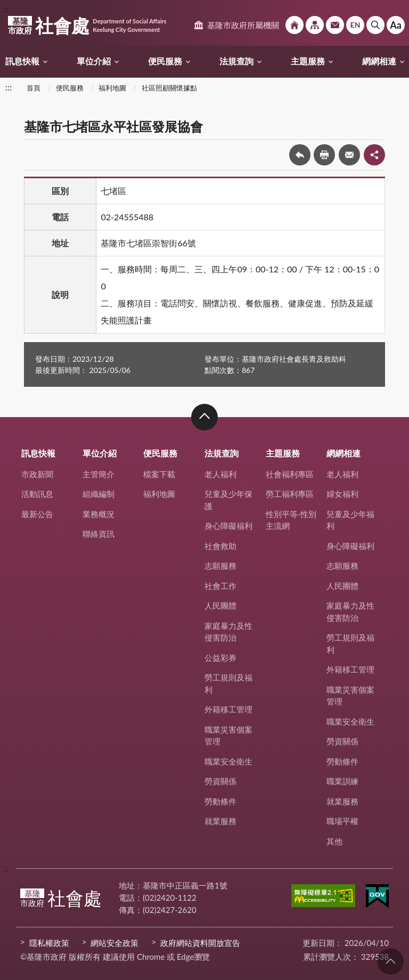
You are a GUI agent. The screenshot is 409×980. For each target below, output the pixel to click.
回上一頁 (300, 155)
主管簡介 (99, 474)
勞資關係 (220, 781)
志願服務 (220, 566)
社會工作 (220, 586)
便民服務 (165, 61)
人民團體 (220, 605)
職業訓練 (342, 781)
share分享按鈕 (374, 155)
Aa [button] (396, 25)
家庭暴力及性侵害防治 (228, 632)
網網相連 (379, 61)
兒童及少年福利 (350, 520)
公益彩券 (220, 658)
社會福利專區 (290, 474)
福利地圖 (112, 88)
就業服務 (220, 821)
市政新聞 (37, 474)
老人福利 (220, 474)
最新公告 (37, 514)
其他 (334, 841)
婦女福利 (342, 494)
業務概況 (99, 514)
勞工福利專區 (290, 494)
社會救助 (220, 546)
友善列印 (324, 155)
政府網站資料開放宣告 (200, 943)
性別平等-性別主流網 (291, 520)
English (355, 25)
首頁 (34, 88)
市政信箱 (335, 25)
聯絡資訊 (99, 534)
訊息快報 (22, 61)
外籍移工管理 (228, 709)
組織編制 (99, 494)
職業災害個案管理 (228, 736)
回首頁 (295, 25)
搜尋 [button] (375, 25)
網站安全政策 (114, 943)
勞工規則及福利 (228, 683)
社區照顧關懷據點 (169, 88)
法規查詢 (236, 61)
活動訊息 (37, 494)
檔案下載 (159, 474)
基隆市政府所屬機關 (243, 25)
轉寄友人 (349, 155)
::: (6, 9)
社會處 (87, 26)
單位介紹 (94, 61)
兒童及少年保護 (228, 500)
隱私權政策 (49, 943)
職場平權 (342, 821)
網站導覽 (315, 25)
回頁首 (390, 961)
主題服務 (308, 61)
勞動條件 (220, 801)
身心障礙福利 (228, 526)
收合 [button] (204, 417)
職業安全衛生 (228, 761)
